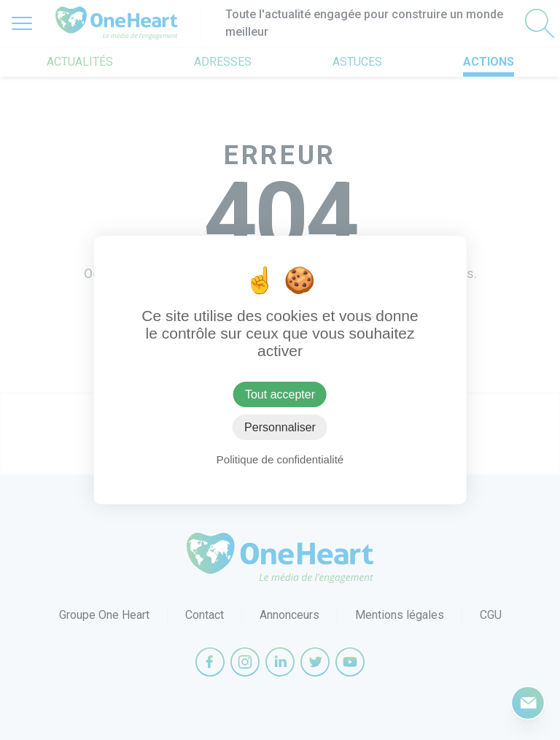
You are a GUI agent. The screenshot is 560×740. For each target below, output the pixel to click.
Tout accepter (280, 394)
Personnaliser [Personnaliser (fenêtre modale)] (280, 427)
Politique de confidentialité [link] (280, 459)
